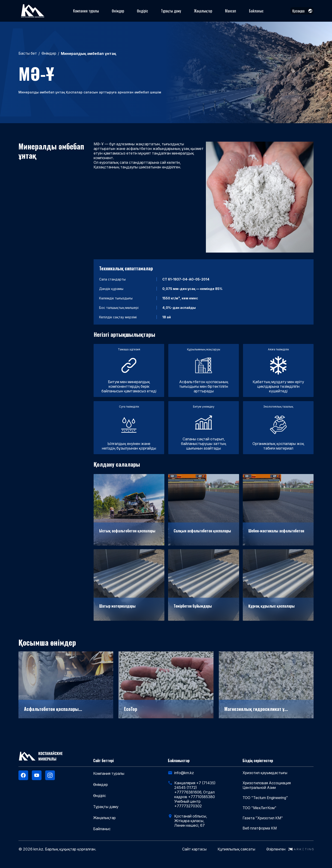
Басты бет (28, 53)
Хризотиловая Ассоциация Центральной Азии (267, 785)
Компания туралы (86, 11)
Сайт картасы (194, 849)
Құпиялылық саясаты (236, 849)
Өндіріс (142, 11)
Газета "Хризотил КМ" (263, 818)
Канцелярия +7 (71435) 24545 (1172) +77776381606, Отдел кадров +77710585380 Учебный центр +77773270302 (195, 794)
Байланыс (256, 11)
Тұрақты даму (171, 11)
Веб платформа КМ (260, 828)
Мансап (231, 11)
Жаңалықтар (203, 11)
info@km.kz (184, 773)
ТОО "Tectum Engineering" (265, 798)
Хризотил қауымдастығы (265, 773)
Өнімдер (118, 11)
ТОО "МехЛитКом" (259, 808)
